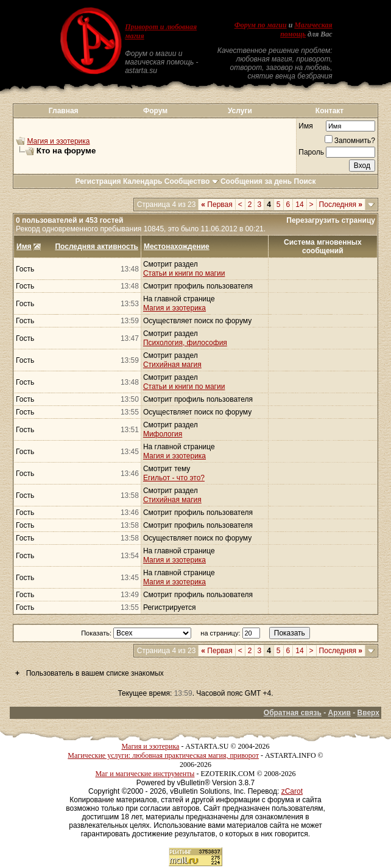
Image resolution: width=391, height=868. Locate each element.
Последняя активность (96, 247)
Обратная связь (293, 713)
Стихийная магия (172, 365)
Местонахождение (177, 247)
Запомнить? (350, 141)
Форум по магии (261, 25)
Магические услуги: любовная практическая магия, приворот (163, 755)
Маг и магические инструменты (145, 774)
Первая (217, 205)
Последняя (341, 205)
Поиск (305, 181)
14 (299, 205)
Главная (64, 111)
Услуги (240, 111)
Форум (155, 111)
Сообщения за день (256, 181)
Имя (305, 126)
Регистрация (98, 181)
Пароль (311, 152)
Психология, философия (185, 343)
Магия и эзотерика (58, 141)
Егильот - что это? (174, 478)
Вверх (368, 713)
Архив (340, 713)
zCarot (292, 791)
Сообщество (192, 181)
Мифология (163, 434)
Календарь (143, 181)
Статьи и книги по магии (184, 273)
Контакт (329, 111)
